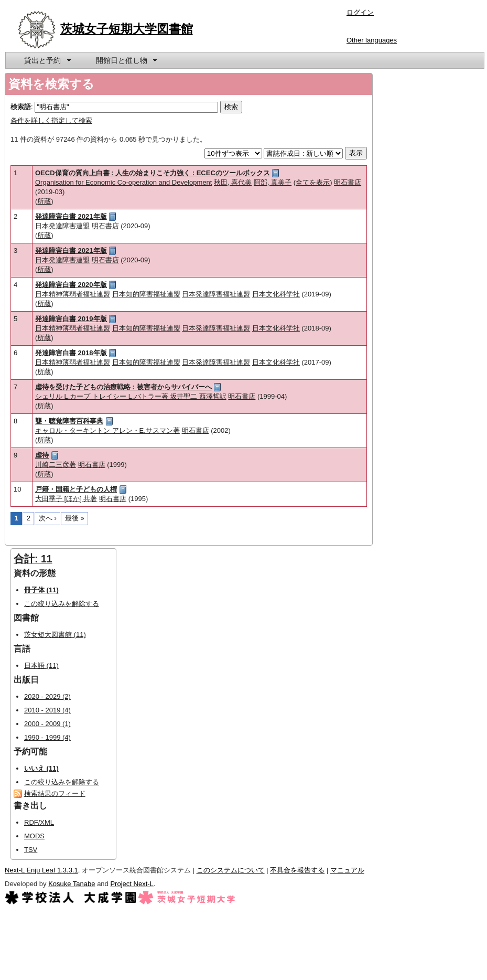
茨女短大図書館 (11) (55, 635)
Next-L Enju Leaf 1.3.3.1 (41, 870)
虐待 (42, 455)
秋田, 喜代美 (233, 182)
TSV (31, 850)
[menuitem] (47, 60)
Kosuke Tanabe (72, 884)
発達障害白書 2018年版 (71, 353)
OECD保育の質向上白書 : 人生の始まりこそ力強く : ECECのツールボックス (153, 173)
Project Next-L (132, 884)
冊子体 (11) (41, 590)
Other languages (372, 40)
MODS (34, 836)
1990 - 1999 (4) (47, 737)
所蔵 (44, 201)
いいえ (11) (41, 768)
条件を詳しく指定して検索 (51, 120)
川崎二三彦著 (56, 465)
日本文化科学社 (276, 294)
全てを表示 (313, 182)
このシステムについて (231, 870)
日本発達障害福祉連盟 (216, 294)
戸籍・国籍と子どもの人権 (76, 489)
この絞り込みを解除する (62, 604)
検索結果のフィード (55, 793)
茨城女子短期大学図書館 (127, 29)
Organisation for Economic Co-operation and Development (123, 182)
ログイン (360, 12)
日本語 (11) (41, 665)
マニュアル (347, 870)
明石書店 (348, 182)
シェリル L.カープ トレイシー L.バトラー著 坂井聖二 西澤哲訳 (131, 396)
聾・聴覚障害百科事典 (69, 421)
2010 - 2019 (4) (47, 710)
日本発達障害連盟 (62, 226)
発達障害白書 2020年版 (71, 285)
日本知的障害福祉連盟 (146, 294)
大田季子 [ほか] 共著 (66, 499)
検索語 (21, 107)
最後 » (75, 518)
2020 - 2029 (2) (47, 696)
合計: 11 (33, 559)
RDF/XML (39, 822)
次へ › (48, 518)
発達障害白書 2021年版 (71, 216)
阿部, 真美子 (273, 182)
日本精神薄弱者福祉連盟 (73, 294)
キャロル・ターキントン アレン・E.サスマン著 (107, 430)
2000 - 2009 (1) (47, 724)
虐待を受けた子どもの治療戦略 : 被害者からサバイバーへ (123, 387)
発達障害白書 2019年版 (71, 319)
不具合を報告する (297, 870)
